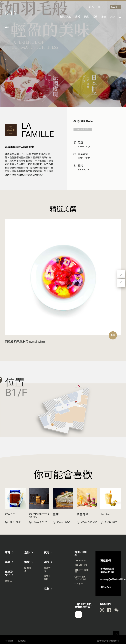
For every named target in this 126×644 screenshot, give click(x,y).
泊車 (46, 589)
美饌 (86, 17)
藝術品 (8, 581)
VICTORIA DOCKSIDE (80, 578)
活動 (95, 17)
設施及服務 (47, 578)
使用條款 (9, 641)
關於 (46, 553)
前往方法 (47, 570)
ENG (92, 7)
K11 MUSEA (80, 561)
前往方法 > (106, 587)
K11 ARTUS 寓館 (82, 571)
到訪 (112, 17)
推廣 (104, 17)
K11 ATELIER (81, 565)
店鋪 (78, 17)
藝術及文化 (65, 17)
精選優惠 (28, 570)
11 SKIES (79, 584)
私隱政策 (22, 641)
